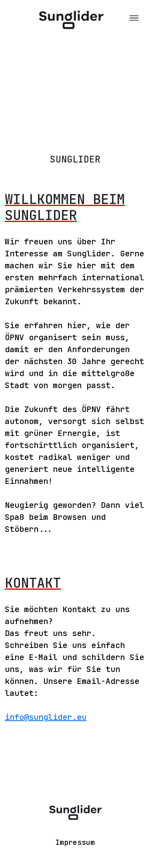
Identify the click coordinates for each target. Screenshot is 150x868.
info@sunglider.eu (46, 717)
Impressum (75, 842)
